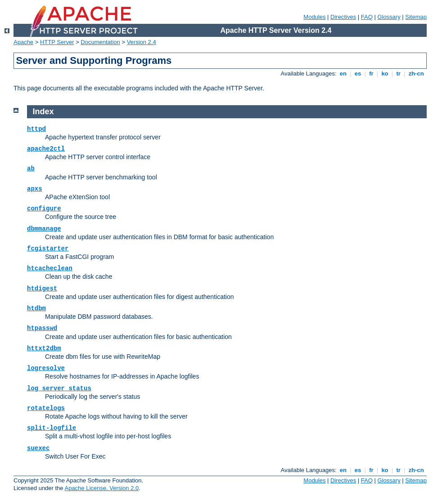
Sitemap (416, 17)
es (358, 74)
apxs (35, 189)
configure (44, 209)
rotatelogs (46, 408)
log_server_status (59, 388)
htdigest (42, 289)
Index (43, 112)
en (343, 74)
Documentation (100, 42)
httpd (36, 129)
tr (399, 74)
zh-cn (416, 74)
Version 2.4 (142, 42)
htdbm (36, 308)
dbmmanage (44, 229)
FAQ (367, 17)
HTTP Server (57, 42)
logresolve (46, 368)
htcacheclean (50, 268)
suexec (38, 448)
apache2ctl (46, 149)
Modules (314, 17)
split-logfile (52, 428)
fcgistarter (48, 249)
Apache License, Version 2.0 (101, 488)
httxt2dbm (44, 348)
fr (372, 74)
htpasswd (42, 328)
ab (31, 169)
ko (385, 74)
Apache (23, 42)
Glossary (389, 17)
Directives (343, 17)
